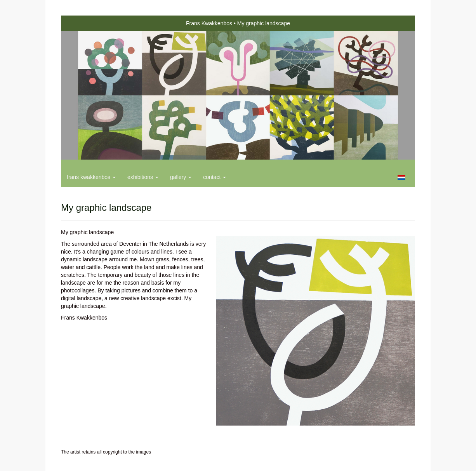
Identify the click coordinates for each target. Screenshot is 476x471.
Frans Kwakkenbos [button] (91, 177)
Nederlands (401, 177)
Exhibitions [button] (143, 177)
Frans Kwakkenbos (209, 23)
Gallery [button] (181, 177)
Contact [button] (215, 177)
